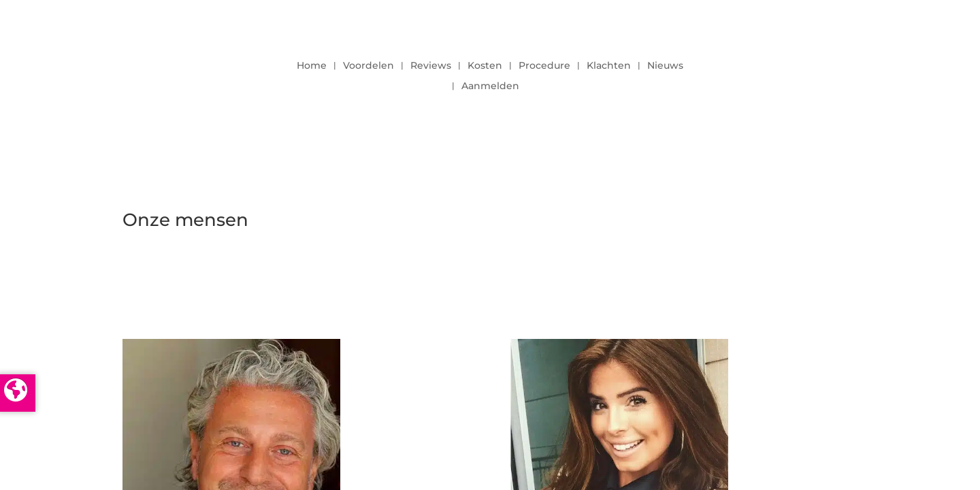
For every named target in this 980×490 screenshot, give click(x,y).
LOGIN (820, 72)
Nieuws (665, 66)
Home (312, 66)
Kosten (485, 66)
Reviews (431, 66)
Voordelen (369, 66)
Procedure (544, 66)
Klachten (609, 66)
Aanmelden (490, 86)
